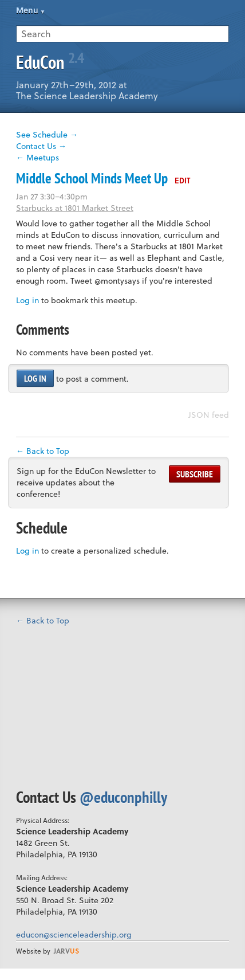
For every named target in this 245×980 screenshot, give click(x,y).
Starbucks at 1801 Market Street (75, 208)
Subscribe (195, 474)
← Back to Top (43, 451)
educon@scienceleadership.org (74, 934)
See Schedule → (47, 134)
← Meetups (37, 157)
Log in (27, 300)
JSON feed (209, 415)
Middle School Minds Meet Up (92, 178)
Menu (27, 10)
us (66, 951)
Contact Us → (41, 146)
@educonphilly (123, 797)
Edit (182, 180)
